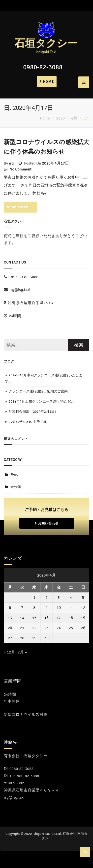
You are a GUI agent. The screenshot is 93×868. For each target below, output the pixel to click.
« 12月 (9, 652)
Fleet (14, 474)
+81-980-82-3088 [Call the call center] (24, 776)
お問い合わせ (47, 523)
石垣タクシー (46, 44)
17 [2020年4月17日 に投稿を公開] (59, 618)
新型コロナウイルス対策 (26, 715)
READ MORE (20, 207)
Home (47, 82)
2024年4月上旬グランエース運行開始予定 (41, 401)
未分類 (16, 487)
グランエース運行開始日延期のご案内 (38, 391)
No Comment (21, 169)
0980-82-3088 (43, 67)
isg (11, 163)
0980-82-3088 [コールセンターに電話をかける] (22, 769)
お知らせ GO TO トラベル (28, 422)
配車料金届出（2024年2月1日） (33, 412)
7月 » (22, 652)
